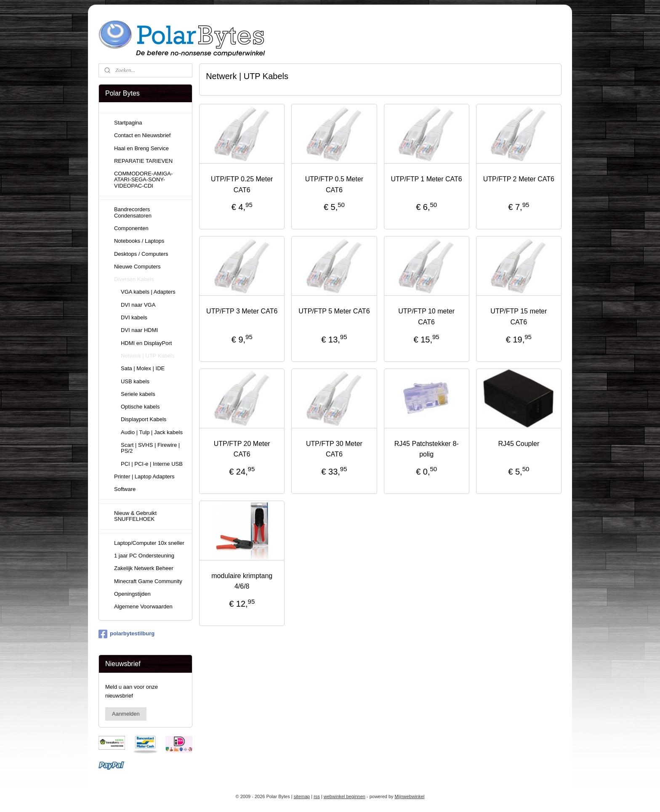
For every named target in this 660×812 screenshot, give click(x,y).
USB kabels (135, 381)
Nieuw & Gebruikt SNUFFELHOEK (135, 516)
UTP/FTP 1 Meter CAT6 (427, 179)
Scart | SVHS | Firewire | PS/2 (150, 448)
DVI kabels (134, 317)
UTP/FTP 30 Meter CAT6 (334, 449)
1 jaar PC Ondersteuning (144, 556)
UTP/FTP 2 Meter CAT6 (519, 179)
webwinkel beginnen (345, 796)
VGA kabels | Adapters (148, 292)
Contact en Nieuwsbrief (142, 135)
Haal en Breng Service (141, 148)
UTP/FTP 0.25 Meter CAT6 (242, 184)
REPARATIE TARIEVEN (143, 161)
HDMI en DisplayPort (146, 343)
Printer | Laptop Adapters (144, 476)
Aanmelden (126, 714)
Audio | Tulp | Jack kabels (152, 432)
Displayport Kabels (144, 419)
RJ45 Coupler (519, 444)
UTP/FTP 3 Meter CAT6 (242, 311)
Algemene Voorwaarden (143, 606)
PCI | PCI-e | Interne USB (152, 464)
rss (317, 796)
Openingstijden (132, 594)
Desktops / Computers (141, 254)
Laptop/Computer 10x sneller (149, 543)
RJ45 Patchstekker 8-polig (427, 449)
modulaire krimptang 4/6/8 (242, 581)
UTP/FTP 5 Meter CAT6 (334, 311)
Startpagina (128, 123)
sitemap (302, 796)
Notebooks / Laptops (139, 241)
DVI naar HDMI (139, 330)
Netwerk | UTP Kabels (148, 356)
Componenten (131, 228)
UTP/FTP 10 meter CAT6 (426, 317)
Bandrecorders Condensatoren (133, 212)
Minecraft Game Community (148, 581)
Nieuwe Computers (137, 267)
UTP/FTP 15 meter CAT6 (519, 317)
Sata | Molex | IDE (143, 368)
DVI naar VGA (138, 305)
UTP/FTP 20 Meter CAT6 (242, 449)
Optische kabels (140, 407)
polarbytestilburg (126, 634)
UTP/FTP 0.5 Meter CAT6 (334, 184)
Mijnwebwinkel (410, 796)
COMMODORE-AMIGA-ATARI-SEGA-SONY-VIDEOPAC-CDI (143, 180)
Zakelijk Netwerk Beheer (144, 568)
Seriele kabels (138, 394)
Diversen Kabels (134, 279)
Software (125, 489)
